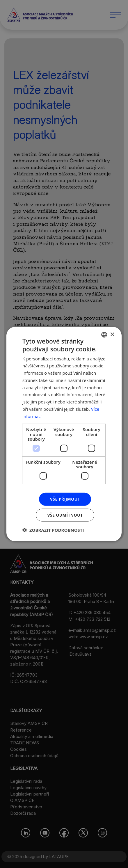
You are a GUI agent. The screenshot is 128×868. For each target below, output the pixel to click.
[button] (53, 530)
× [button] (112, 334)
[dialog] (64, 434)
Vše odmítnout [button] (65, 515)
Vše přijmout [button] (65, 499)
